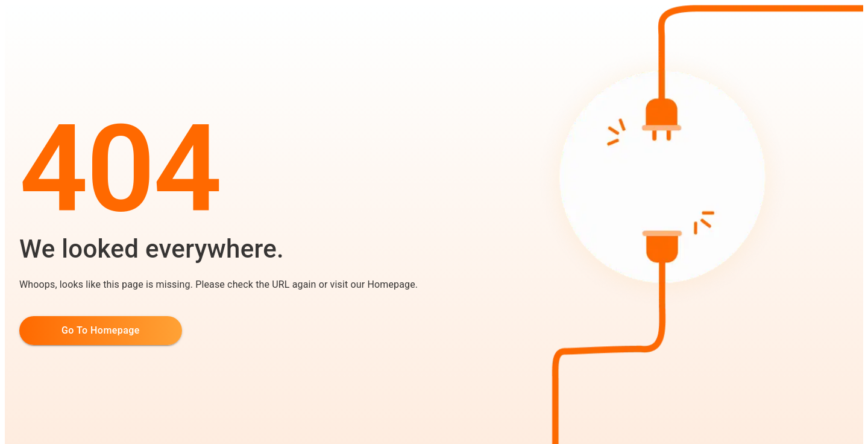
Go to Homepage (101, 330)
